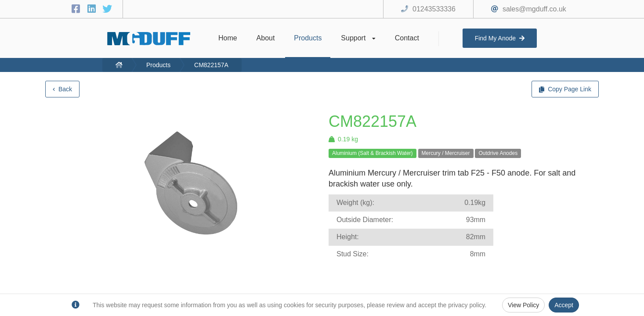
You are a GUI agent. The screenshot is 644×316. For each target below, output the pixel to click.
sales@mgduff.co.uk (534, 9)
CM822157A (211, 65)
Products (158, 65)
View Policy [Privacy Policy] (523, 305)
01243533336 (434, 9)
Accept (564, 305)
